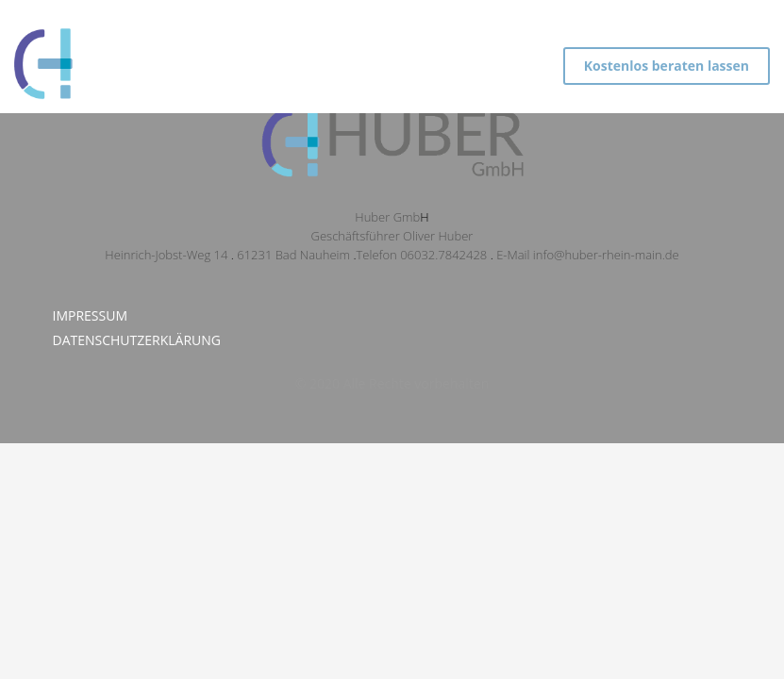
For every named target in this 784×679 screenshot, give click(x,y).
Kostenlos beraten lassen (667, 66)
